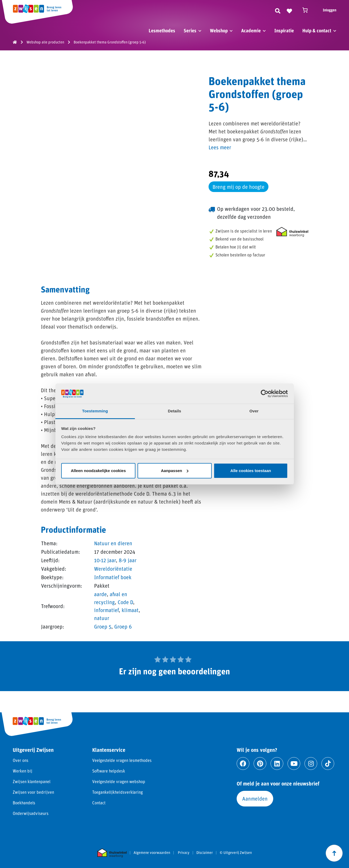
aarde (100, 594)
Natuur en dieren (113, 543)
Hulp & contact (317, 30)
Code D (125, 602)
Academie (251, 30)
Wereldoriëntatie (113, 569)
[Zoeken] (278, 10)
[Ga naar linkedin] (277, 764)
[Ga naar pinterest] (260, 764)
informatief (106, 610)
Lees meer (220, 147)
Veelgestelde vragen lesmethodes (122, 760)
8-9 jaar (128, 560)
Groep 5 (103, 626)
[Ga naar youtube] (294, 764)
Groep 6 (123, 626)
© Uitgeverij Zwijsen (236, 853)
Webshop (219, 30)
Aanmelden (255, 799)
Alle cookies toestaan (251, 471)
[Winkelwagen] (307, 10)
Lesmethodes (162, 30)
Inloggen (330, 10)
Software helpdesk (109, 771)
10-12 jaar (105, 560)
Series (190, 30)
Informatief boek (113, 577)
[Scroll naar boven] (334, 853)
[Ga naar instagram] (311, 764)
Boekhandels (24, 803)
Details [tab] (175, 411)
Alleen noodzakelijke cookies (98, 471)
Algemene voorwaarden (152, 853)
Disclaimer (205, 853)
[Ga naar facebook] (243, 764)
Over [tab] (254, 411)
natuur (102, 618)
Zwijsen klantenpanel (32, 781)
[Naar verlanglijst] (289, 10)
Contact (99, 803)
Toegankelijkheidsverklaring (118, 792)
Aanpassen (175, 471)
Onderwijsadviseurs (31, 813)
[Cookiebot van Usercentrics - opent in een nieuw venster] (265, 394)
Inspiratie (284, 30)
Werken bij (23, 771)
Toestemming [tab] (95, 411)
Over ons (21, 760)
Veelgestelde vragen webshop (119, 781)
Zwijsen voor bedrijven (33, 792)
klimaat (130, 610)
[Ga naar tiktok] (328, 764)
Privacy (184, 853)
